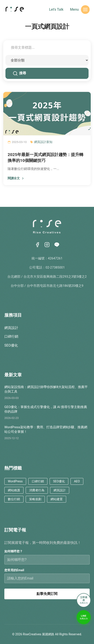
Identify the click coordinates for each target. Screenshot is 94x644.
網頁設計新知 (43, 142)
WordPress (15, 481)
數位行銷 (14, 499)
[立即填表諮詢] (84, 600)
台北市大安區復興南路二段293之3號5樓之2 (55, 277)
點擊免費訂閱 (47, 594)
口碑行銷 (11, 336)
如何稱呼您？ (13, 551)
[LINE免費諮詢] (84, 617)
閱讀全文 (16, 178)
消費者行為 (37, 490)
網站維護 (14, 490)
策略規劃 (35, 499)
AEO (77, 481)
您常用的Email (14, 570)
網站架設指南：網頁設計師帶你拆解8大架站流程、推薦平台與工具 (46, 389)
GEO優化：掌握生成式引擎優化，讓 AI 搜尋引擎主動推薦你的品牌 (46, 409)
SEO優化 (11, 345)
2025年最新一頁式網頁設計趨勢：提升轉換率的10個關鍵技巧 (45, 158)
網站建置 (57, 499)
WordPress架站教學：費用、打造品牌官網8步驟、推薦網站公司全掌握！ (46, 429)
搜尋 (20, 73)
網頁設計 (11, 328)
